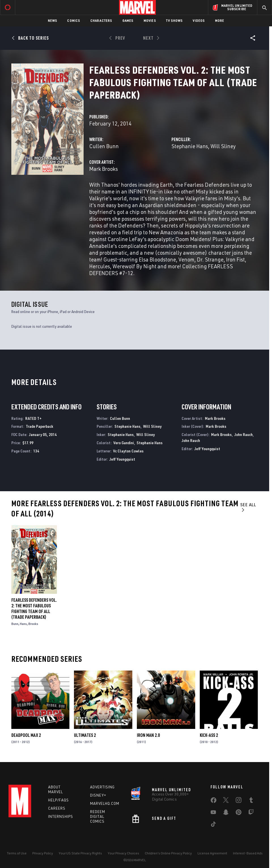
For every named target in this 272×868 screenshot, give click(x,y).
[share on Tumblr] (251, 801)
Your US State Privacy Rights (80, 853)
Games (128, 21)
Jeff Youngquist (122, 459)
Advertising (102, 787)
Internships (61, 816)
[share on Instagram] (239, 801)
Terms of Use (17, 853)
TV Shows (174, 21)
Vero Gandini (124, 443)
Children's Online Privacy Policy (168, 853)
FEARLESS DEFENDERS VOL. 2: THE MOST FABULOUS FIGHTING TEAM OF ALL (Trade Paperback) (34, 609)
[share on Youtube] (213, 813)
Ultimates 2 (85, 735)
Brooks (33, 624)
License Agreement (212, 853)
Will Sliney (223, 146)
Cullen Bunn (104, 146)
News (53, 21)
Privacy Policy (43, 853)
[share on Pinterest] (239, 813)
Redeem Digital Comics (98, 816)
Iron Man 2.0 (148, 735)
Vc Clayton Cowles (128, 451)
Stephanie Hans (190, 146)
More (220, 21)
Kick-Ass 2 (209, 735)
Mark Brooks (104, 169)
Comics (74, 21)
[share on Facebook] (213, 801)
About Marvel (56, 789)
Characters (101, 21)
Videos (199, 21)
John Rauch (244, 434)
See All (248, 507)
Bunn (15, 624)
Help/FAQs (59, 800)
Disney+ (98, 795)
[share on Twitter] (226, 801)
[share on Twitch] (251, 813)
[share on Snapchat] (226, 813)
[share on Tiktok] (213, 825)
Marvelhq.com (105, 803)
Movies (150, 21)
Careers (57, 808)
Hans (23, 624)
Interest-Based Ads (248, 853)
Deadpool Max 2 (26, 735)
